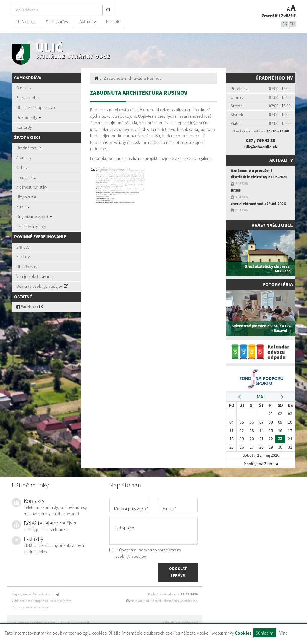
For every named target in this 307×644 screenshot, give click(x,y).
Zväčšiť (288, 16)
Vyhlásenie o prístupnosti (30, 601)
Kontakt (113, 22)
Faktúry (23, 257)
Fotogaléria (26, 177)
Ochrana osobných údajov (42, 286)
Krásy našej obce (271, 225)
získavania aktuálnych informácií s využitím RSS (162, 601)
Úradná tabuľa (29, 148)
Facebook (30, 307)
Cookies (243, 633)
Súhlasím (265, 633)
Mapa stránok (21, 594)
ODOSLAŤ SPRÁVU (178, 572)
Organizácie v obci (34, 217)
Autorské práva (61, 601)
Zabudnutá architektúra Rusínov (133, 78)
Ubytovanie (26, 197)
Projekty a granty (31, 227)
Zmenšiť (270, 16)
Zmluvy (23, 247)
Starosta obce (28, 98)
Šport (23, 207)
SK (285, 24)
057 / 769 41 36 (261, 141)
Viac (283, 633)
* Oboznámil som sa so (145, 553)
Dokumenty (29, 117)
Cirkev (22, 167)
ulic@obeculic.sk (261, 147)
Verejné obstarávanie (35, 276)
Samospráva (58, 22)
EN (292, 24)
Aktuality (88, 22)
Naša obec (26, 22)
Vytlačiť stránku (46, 594)
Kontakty (24, 127)
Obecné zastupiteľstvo (36, 107)
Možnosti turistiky (32, 187)
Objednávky (27, 267)
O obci (24, 88)
